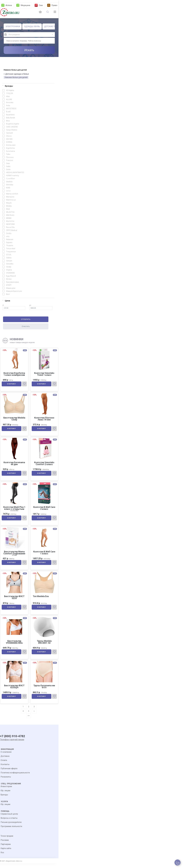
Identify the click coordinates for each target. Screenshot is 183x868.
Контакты (5, 769)
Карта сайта (6, 853)
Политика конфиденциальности (15, 777)
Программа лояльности (11, 831)
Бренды (4, 799)
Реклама (5, 845)
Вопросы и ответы (9, 823)
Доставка (5, 761)
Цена (6, 301)
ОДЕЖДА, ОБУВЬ (32, 26)
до (41, 307)
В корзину (12, 384)
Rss (2, 857)
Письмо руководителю (11, 827)
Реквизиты (6, 782)
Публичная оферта (9, 773)
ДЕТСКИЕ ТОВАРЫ (53, 26)
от (14, 307)
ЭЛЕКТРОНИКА (13, 26)
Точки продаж (7, 841)
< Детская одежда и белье (16, 74)
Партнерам (6, 849)
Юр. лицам (5, 795)
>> (29, 719)
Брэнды (8, 86)
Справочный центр (9, 819)
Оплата (4, 765)
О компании (6, 757)
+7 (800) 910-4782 (12, 741)
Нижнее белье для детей (16, 77)
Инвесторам (6, 791)
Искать (29, 50)
